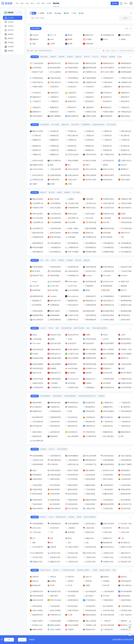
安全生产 (52, 449)
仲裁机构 (67, 192)
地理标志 (61, 260)
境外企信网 (75, 125)
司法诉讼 (35, 192)
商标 (47, 260)
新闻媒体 (112, 57)
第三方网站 (76, 192)
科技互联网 (44, 57)
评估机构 (71, 517)
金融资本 (35, 328)
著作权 (53, 260)
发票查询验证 (57, 396)
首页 (17, 3)
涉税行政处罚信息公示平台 (87, 396)
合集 (27, 3)
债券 (57, 328)
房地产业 (87, 57)
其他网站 (35, 570)
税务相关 (35, 396)
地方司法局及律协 (90, 517)
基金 (88, 328)
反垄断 (95, 570)
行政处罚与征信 (45, 570)
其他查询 (101, 396)
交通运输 (104, 57)
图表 (43, 3)
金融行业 (78, 57)
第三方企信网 (111, 125)
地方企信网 (55, 125)
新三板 (51, 328)
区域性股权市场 (66, 328)
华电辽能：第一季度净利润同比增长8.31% (122, 51)
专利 (42, 260)
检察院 (59, 192)
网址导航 (56, 3)
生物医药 (53, 57)
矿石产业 (95, 57)
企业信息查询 (45, 125)
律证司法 (43, 517)
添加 (126, 28)
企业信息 (35, 125)
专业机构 (35, 517)
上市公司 (43, 328)
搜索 (126, 18)
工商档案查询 (86, 125)
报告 (22, 3)
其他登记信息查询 (98, 125)
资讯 (33, 3)
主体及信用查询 (45, 396)
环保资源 (35, 449)
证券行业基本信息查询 (100, 328)
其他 (114, 570)
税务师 (79, 517)
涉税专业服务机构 (70, 396)
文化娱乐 (121, 57)
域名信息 (78, 260)
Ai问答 (49, 3)
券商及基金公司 (61, 517)
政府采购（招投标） (84, 570)
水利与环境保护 (62, 449)
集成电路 (70, 260)
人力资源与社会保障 (68, 570)
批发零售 (61, 57)
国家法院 (43, 192)
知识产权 (35, 260)
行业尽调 (35, 57)
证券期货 (70, 57)
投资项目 (56, 570)
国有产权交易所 (79, 328)
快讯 (38, 3)
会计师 (51, 517)
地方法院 (52, 192)
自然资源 (43, 449)
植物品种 (87, 260)
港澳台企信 (65, 125)
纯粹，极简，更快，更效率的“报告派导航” (39, 51)
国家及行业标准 (105, 570)
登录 (125, 3)
